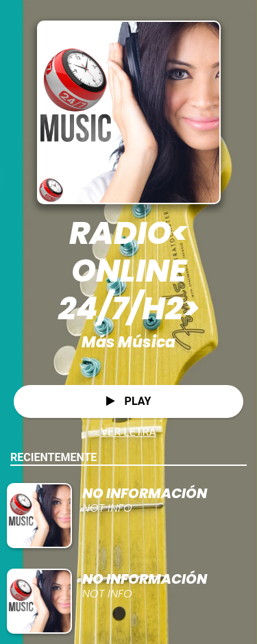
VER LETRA (128, 432)
